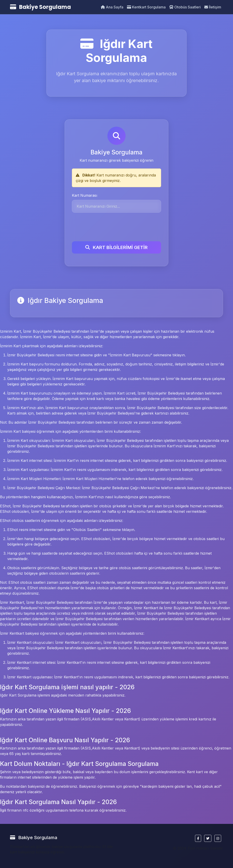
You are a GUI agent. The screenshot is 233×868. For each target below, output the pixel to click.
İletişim (213, 7)
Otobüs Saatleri (185, 7)
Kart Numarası (85, 195)
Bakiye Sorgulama (41, 7)
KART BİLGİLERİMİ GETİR (116, 247)
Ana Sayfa (112, 7)
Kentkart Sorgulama (146, 7)
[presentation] (107, 226)
